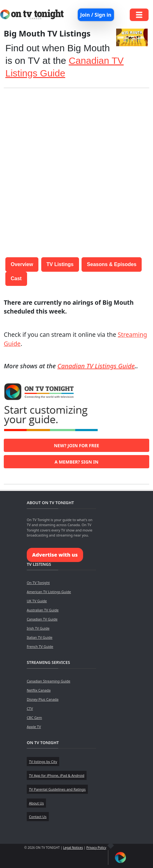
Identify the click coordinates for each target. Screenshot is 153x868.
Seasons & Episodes (112, 264)
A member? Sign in (76, 462)
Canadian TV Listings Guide (96, 366)
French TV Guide (40, 646)
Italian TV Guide (40, 637)
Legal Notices (73, 848)
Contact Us (38, 817)
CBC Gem (34, 718)
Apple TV (34, 727)
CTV (30, 708)
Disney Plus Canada (43, 699)
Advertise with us (55, 555)
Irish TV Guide (38, 628)
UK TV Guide (37, 601)
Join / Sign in (96, 15)
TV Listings (60, 264)
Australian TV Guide (43, 610)
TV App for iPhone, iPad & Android (57, 775)
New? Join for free (76, 445)
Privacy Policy (96, 848)
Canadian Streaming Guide (48, 681)
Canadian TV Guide (42, 619)
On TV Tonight (38, 583)
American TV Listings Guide (49, 592)
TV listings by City (43, 762)
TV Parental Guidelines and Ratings (57, 789)
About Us (36, 803)
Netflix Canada (39, 690)
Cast (16, 278)
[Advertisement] (76, 170)
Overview (22, 264)
